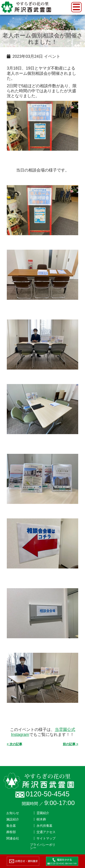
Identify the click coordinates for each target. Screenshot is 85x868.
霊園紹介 (43, 813)
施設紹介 (13, 819)
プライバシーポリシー (43, 846)
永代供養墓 (44, 826)
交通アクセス (46, 832)
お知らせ (13, 813)
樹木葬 (41, 819)
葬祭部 (11, 832)
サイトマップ (46, 838)
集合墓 (11, 826)
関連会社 (13, 838)
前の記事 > (70, 744)
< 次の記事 (15, 744)
